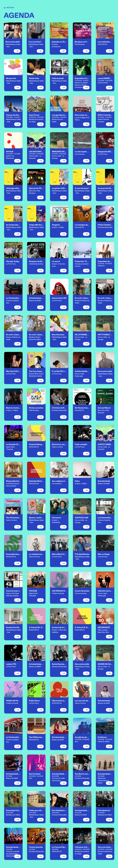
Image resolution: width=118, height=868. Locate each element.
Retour (9, 8)
